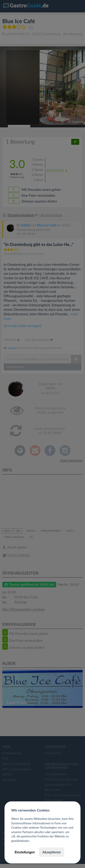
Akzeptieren (51, 852)
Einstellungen (25, 852)
